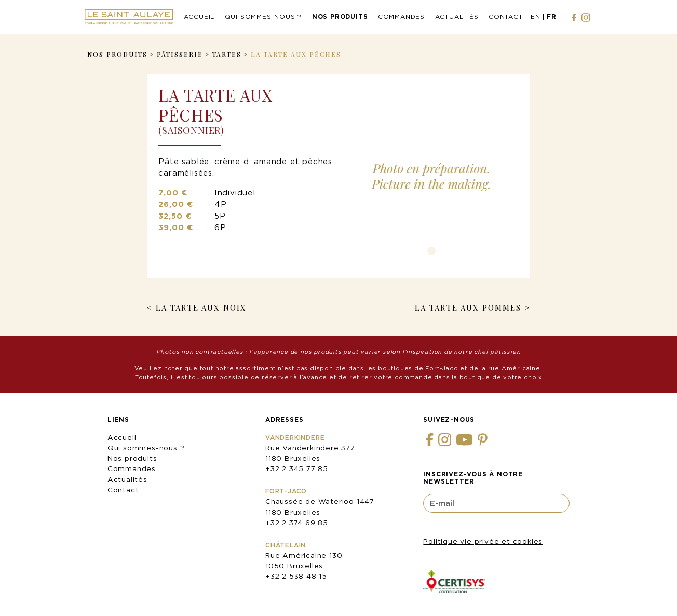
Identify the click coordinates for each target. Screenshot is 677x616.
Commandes (401, 16)
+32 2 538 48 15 (296, 576)
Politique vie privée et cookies (483, 541)
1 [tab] (431, 251)
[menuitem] (536, 17)
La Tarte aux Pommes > (472, 307)
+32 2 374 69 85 (297, 523)
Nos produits (340, 16)
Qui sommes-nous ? (263, 16)
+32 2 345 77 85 (297, 468)
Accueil (199, 16)
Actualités (457, 16)
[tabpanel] (431, 176)
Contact (506, 16)
